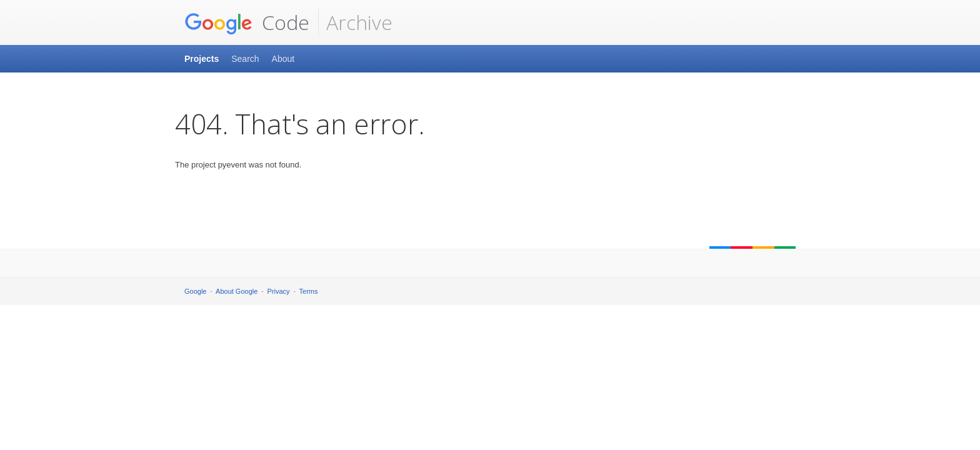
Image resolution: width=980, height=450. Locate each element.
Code (247, 22)
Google (195, 291)
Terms (309, 291)
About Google (237, 291)
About (283, 59)
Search (245, 59)
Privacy (279, 291)
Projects (202, 59)
